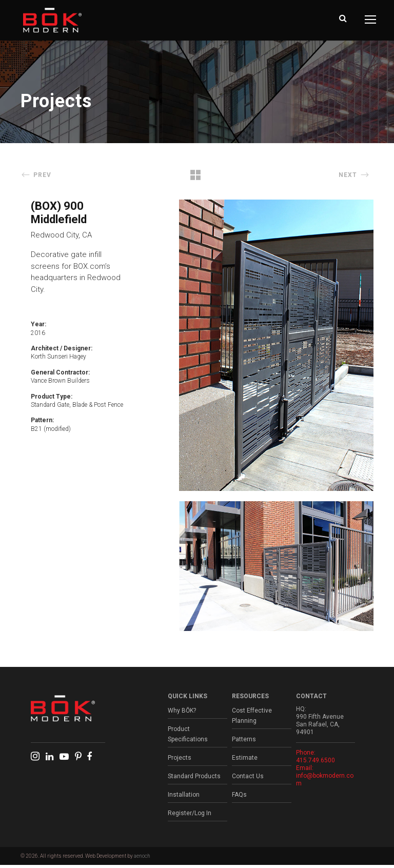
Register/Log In (190, 816)
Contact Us (248, 779)
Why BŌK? (182, 714)
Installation (184, 798)
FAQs (239, 798)
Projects (180, 761)
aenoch (142, 859)
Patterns (244, 742)
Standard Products (194, 779)
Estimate (245, 761)
